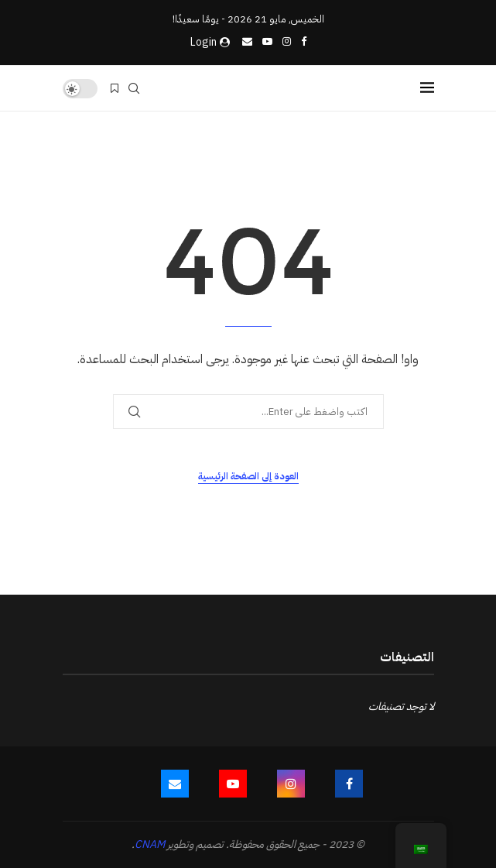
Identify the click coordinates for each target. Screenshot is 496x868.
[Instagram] (287, 41)
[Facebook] (304, 41)
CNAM (150, 844)
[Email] (247, 41)
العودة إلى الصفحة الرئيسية (248, 476)
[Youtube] (267, 41)
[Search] (134, 88)
